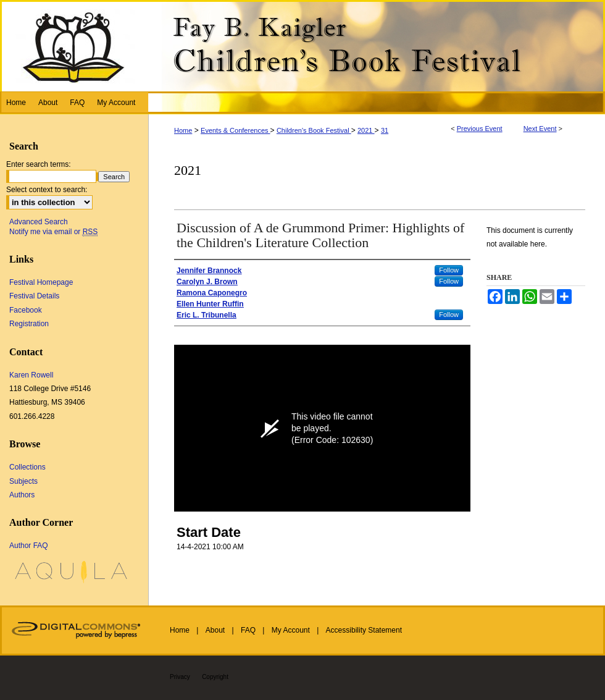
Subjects (23, 481)
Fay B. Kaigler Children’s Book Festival (302, 46)
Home (183, 130)
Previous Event (480, 129)
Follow (449, 270)
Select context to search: (47, 190)
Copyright (215, 677)
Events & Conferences (236, 130)
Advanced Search (39, 222)
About (215, 630)
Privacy (180, 677)
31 (385, 130)
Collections (27, 467)
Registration (29, 324)
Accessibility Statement (364, 630)
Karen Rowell (31, 375)
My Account (291, 630)
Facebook (26, 310)
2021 (366, 130)
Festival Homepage (41, 282)
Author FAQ (29, 546)
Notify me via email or (53, 232)
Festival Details (34, 296)
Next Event (540, 129)
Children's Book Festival (314, 130)
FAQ (248, 630)
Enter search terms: (39, 164)
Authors (22, 495)
